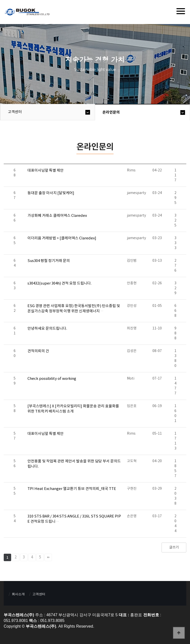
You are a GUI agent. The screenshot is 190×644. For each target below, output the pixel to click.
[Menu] (181, 11)
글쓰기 (174, 547)
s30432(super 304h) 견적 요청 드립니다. (59, 283)
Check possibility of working (52, 379)
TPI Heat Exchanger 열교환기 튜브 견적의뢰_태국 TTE (72, 489)
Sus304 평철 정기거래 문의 (49, 261)
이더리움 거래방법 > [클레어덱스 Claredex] (62, 238)
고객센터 (15, 112)
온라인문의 (111, 112)
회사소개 (18, 594)
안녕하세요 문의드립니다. (47, 329)
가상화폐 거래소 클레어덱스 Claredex (57, 216)
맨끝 (48, 557)
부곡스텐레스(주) (28, 13)
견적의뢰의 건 (38, 351)
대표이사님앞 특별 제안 (46, 171)
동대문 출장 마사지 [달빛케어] (51, 193)
